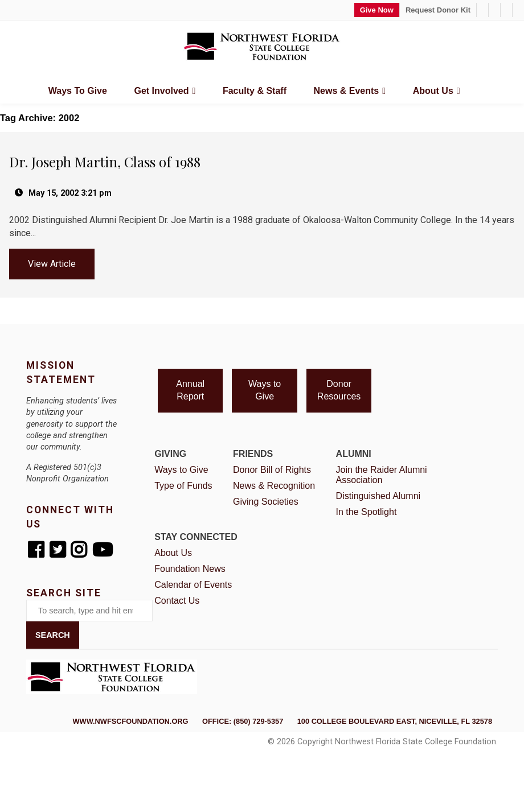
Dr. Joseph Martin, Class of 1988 (105, 162)
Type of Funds (183, 486)
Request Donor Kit (438, 10)
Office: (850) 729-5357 (243, 721)
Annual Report (190, 390)
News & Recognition (274, 486)
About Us (437, 89)
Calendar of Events (193, 585)
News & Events (350, 89)
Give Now (377, 10)
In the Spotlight (367, 512)
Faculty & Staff (255, 91)
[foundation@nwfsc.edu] (494, 10)
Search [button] (53, 635)
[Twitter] (518, 10)
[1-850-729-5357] (482, 10)
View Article (52, 264)
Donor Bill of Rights (272, 470)
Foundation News (190, 569)
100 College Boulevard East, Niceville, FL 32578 (395, 721)
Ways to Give (78, 91)
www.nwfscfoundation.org (131, 721)
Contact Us (177, 601)
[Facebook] (506, 10)
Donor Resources (339, 390)
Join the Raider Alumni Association (382, 475)
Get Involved (165, 89)
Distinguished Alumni (378, 496)
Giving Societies (266, 502)
